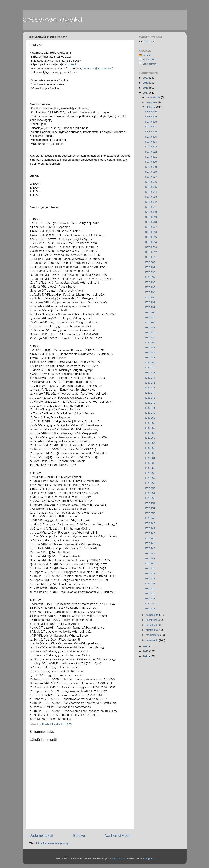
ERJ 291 (150, 307)
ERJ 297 (150, 277)
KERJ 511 (151, 207)
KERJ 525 (151, 137)
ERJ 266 (150, 433)
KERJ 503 (151, 247)
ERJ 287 (150, 328)
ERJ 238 (150, 573)
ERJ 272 (150, 403)
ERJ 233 (150, 598)
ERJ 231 (150, 609)
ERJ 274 (150, 393)
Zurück (72, 64)
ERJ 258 (150, 473)
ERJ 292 (150, 302)
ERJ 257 (150, 478)
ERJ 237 (150, 578)
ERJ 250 (150, 513)
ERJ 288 (150, 322)
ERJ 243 (150, 548)
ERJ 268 (150, 423)
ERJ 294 (150, 292)
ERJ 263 (150, 448)
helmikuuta (153, 640)
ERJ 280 (150, 363)
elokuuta (151, 107)
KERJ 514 (151, 192)
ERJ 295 (150, 287)
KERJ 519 (151, 167)
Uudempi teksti (41, 835)
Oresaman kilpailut (53, 20)
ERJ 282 (150, 353)
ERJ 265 (150, 438)
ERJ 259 (150, 468)
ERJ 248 (150, 523)
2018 (146, 88)
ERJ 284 (150, 343)
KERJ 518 (151, 172)
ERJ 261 (150, 458)
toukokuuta (153, 625)
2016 (146, 646)
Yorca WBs (149, 60)
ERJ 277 (150, 378)
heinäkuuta (153, 615)
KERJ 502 (151, 252)
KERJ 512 (151, 202)
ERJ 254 (150, 493)
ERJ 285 (150, 337)
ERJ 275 (150, 388)
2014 (146, 656)
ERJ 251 (150, 508)
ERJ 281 (150, 357)
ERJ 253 (150, 498)
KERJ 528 (151, 122)
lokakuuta (152, 102)
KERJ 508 (151, 222)
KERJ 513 (151, 197)
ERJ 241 (150, 558)
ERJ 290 (150, 312)
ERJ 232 (150, 604)
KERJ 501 (151, 257)
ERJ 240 (150, 563)
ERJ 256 (150, 483)
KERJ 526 (151, 132)
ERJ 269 (150, 418)
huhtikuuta (152, 630)
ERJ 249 (150, 518)
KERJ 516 (151, 182)
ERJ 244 (150, 543)
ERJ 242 (150, 553)
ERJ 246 (150, 533)
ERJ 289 (150, 317)
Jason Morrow (117, 858)
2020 (146, 78)
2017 (146, 93)
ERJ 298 (150, 272)
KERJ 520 (151, 162)
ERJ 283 (150, 348)
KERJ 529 (151, 116)
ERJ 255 (150, 488)
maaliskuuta (153, 635)
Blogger (149, 858)
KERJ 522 (151, 152)
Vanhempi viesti (118, 835)
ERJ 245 (150, 538)
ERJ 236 (150, 584)
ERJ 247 (150, 528)
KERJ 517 (151, 177)
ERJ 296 (150, 282)
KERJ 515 (151, 187)
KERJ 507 (151, 227)
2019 (146, 83)
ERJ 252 (150, 503)
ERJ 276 (150, 383)
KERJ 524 (151, 142)
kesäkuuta (152, 620)
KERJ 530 (151, 112)
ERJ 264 (150, 443)
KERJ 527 (151, 127)
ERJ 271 (150, 408)
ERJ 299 (150, 267)
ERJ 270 (150, 413)
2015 (146, 651)
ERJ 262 (150, 453)
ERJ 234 (150, 594)
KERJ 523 (151, 147)
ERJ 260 (150, 463)
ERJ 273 (150, 398)
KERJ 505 (151, 237)
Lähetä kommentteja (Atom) (52, 843)
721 (147, 42)
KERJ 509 (151, 217)
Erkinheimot (149, 64)
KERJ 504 (151, 242)
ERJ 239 (150, 569)
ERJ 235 (150, 589)
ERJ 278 (150, 373)
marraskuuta (153, 97)
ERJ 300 (150, 262)
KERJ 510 (151, 212)
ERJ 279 (150, 368)
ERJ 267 (150, 428)
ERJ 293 (150, 297)
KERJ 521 (151, 157)
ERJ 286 (150, 332)
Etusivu (79, 835)
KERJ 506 (151, 232)
